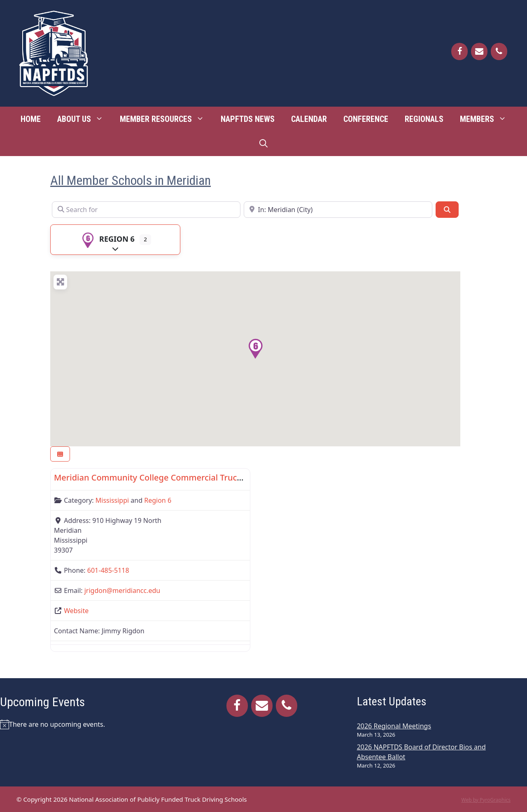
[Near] (338, 210)
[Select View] (60, 454)
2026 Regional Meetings (394, 726)
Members (487, 119)
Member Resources (166, 119)
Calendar (309, 119)
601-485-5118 (108, 570)
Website (76, 611)
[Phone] (499, 51)
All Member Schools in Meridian (131, 180)
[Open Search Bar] (263, 144)
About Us (84, 119)
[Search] (447, 210)
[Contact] (479, 51)
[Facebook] (459, 51)
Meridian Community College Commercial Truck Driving (163, 477)
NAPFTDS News (248, 119)
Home (31, 119)
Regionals (424, 119)
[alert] (85, 724)
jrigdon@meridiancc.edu (122, 590)
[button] (255, 349)
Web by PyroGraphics (486, 800)
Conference (366, 119)
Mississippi (112, 500)
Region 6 (107, 239)
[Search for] (146, 210)
